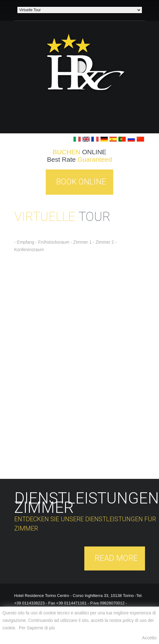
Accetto (149, 638)
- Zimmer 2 (103, 242)
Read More (116, 558)
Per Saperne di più (37, 628)
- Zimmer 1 (82, 242)
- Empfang (24, 242)
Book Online (81, 182)
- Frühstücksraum (52, 242)
